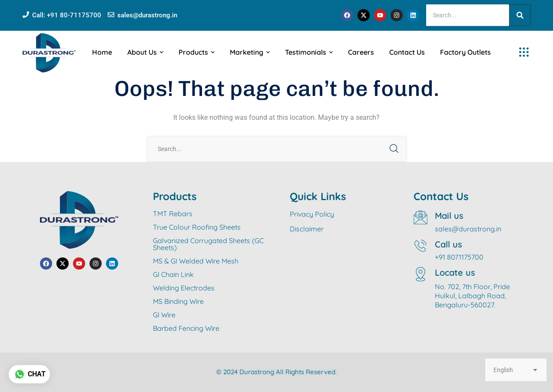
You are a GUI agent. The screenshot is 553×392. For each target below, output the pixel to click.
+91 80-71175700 (74, 15)
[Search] (467, 15)
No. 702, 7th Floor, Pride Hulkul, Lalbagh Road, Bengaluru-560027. (472, 296)
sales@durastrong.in (147, 15)
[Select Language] (516, 370)
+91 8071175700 (459, 257)
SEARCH (394, 149)
